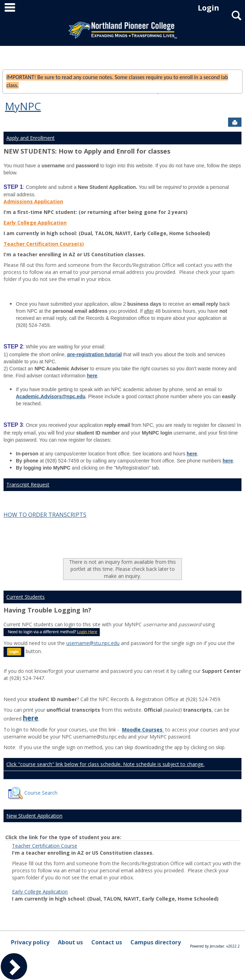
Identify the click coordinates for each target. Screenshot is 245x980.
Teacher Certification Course (45, 846)
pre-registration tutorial (95, 354)
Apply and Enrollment (30, 138)
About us (70, 942)
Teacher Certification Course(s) (44, 244)
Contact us (107, 942)
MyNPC (23, 106)
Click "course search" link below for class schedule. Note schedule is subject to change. (105, 764)
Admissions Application (33, 201)
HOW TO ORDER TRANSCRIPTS (45, 515)
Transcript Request (28, 485)
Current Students (26, 597)
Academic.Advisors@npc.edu (51, 396)
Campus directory (156, 942)
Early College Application (35, 223)
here (92, 376)
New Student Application (34, 816)
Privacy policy (30, 942)
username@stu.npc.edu (93, 643)
